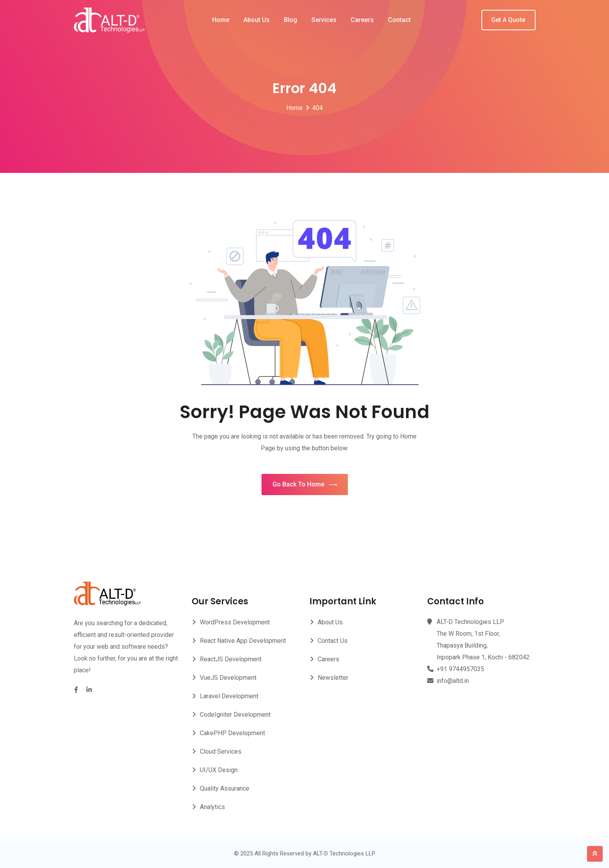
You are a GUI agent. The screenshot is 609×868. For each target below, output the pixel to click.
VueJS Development (228, 678)
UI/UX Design (219, 770)
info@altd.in (453, 681)
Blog (291, 20)
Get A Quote (508, 20)
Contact (399, 20)
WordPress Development (235, 622)
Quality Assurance (225, 788)
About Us (257, 20)
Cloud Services (221, 751)
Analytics (212, 807)
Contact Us (333, 641)
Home (221, 20)
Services (324, 20)
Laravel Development (229, 696)
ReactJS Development (231, 659)
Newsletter (333, 678)
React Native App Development (243, 641)
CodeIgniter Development (235, 715)
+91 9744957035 (460, 669)
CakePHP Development (232, 733)
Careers (362, 20)
